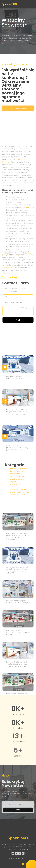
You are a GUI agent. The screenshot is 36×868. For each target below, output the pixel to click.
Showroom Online (16, 495)
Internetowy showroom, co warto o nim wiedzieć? (16, 445)
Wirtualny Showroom (15, 23)
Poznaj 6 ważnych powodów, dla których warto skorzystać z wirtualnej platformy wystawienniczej (18, 657)
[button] (33, 4)
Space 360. (9, 4)
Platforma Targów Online (19, 492)
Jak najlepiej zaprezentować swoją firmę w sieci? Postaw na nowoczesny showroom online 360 (17, 691)
